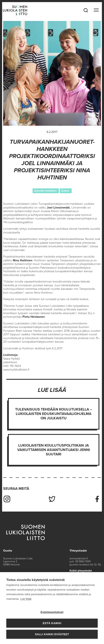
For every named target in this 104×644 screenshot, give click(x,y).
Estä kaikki (52, 623)
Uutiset (65, 191)
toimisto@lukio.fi (79, 558)
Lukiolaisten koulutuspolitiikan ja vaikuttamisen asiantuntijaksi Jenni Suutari (54, 450)
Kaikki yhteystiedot (81, 571)
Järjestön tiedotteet (45, 191)
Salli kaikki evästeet (52, 634)
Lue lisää (26, 599)
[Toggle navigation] (96, 10)
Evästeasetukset (52, 612)
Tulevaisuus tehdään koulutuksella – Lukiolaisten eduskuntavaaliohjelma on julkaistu (54, 414)
